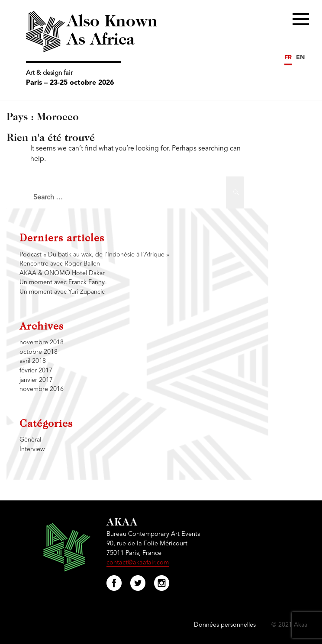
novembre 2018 (42, 343)
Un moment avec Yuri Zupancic (62, 292)
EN (300, 58)
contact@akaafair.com (138, 563)
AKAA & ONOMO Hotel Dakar (62, 274)
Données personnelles (225, 625)
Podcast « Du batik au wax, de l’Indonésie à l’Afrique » (94, 255)
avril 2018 (33, 361)
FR (288, 58)
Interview (32, 450)
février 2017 (36, 371)
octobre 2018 (39, 352)
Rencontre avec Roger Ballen (60, 264)
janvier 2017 (36, 380)
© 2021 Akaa (289, 625)
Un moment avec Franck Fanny (62, 283)
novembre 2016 (42, 389)
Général (30, 440)
